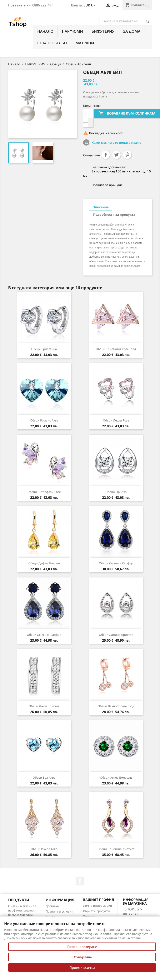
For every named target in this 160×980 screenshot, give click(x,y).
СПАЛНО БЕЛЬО (52, 43)
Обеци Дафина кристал (116, 635)
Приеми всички (82, 968)
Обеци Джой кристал (44, 706)
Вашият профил (99, 900)
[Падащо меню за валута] (90, 6)
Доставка (52, 906)
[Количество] (88, 113)
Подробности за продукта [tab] (114, 214)
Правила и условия (59, 911)
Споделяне (106, 155)
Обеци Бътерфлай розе (44, 492)
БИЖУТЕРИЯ (103, 31)
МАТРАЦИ (85, 43)
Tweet (116, 155)
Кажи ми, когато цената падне (116, 142)
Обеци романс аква (44, 420)
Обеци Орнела (116, 492)
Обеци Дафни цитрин (44, 563)
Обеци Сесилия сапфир (116, 563)
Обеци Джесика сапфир (44, 635)
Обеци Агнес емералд (116, 777)
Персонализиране (82, 947)
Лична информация (97, 906)
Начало (45, 31)
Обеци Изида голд (44, 849)
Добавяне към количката (127, 113)
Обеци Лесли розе (116, 420)
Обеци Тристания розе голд (116, 349)
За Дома (132, 31)
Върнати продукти (96, 911)
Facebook (80, 881)
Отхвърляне (82, 957)
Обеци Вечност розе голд (116, 706)
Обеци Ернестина (44, 349)
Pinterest (127, 155)
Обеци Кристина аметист (116, 849)
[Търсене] (126, 21)
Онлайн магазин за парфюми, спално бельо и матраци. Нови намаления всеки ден (22, 915)
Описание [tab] (101, 207)
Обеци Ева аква (44, 777)
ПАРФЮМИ (72, 31)
